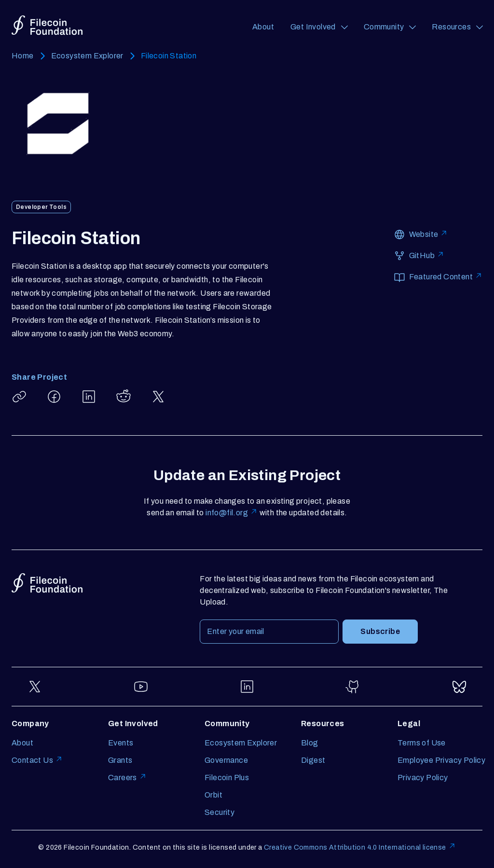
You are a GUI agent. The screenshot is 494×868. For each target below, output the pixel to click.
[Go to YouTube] (141, 687)
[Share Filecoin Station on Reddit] (123, 397)
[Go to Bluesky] (459, 687)
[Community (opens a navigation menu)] (390, 27)
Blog (310, 743)
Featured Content (446, 276)
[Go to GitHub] (353, 687)
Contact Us (37, 760)
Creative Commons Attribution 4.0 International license (360, 847)
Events (121, 743)
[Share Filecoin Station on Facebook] (54, 397)
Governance (226, 760)
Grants (120, 760)
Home (23, 56)
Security (220, 812)
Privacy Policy (423, 778)
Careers (127, 778)
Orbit (213, 795)
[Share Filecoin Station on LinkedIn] (89, 397)
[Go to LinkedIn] (247, 687)
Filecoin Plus (227, 778)
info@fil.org (232, 513)
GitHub (427, 255)
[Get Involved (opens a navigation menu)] (319, 27)
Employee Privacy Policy (441, 760)
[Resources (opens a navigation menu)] (457, 27)
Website (429, 234)
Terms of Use (422, 743)
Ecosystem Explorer (87, 56)
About (263, 27)
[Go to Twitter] (35, 687)
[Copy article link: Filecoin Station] (19, 397)
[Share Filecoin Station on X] (158, 397)
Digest (313, 760)
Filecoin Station (169, 56)
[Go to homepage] (47, 25)
